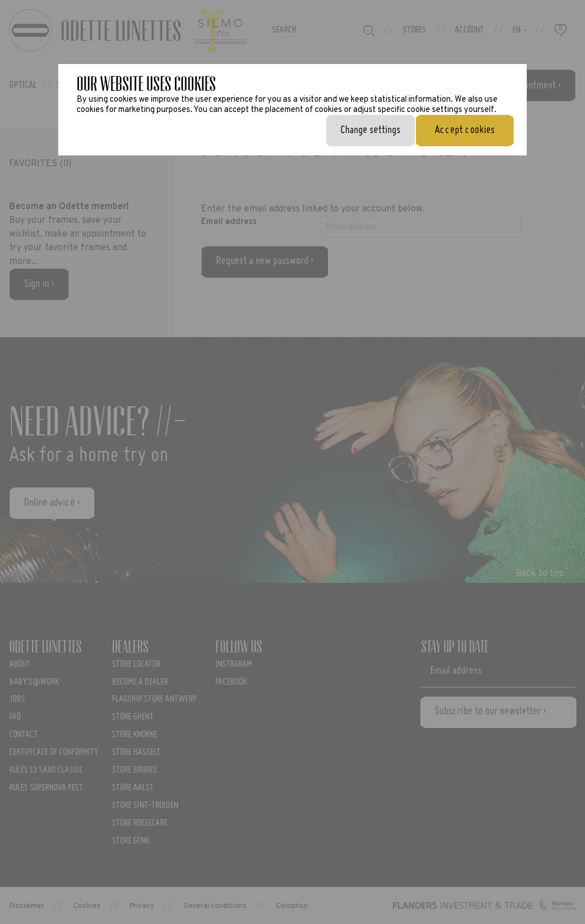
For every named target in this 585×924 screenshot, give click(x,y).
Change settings (370, 130)
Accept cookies (465, 130)
